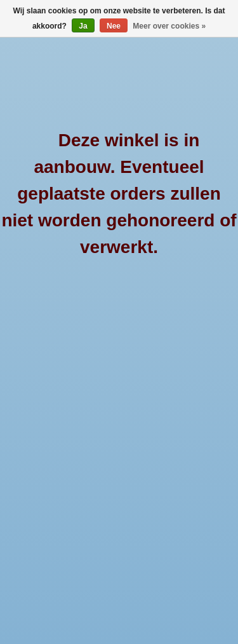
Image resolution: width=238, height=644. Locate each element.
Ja (83, 26)
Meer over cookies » (169, 26)
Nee (114, 26)
